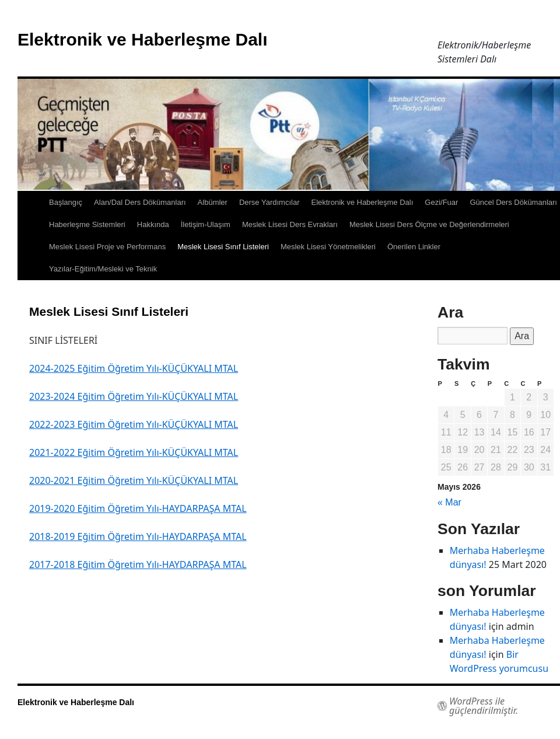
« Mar (449, 502)
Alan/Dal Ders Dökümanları (140, 202)
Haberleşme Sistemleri (87, 224)
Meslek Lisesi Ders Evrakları (290, 224)
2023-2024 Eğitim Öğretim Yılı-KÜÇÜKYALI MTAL (134, 396)
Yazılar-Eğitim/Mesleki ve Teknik (103, 269)
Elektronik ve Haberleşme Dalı (143, 39)
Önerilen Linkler (414, 247)
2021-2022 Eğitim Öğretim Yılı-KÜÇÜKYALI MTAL (134, 452)
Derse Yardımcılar (269, 202)
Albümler (213, 202)
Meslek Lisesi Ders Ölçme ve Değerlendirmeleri (429, 224)
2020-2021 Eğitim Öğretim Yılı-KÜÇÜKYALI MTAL (134, 480)
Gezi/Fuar (441, 202)
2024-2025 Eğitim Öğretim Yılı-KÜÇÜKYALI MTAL (134, 368)
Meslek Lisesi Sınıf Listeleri (223, 247)
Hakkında (153, 224)
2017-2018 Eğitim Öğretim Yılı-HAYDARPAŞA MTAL (138, 564)
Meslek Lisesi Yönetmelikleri (328, 247)
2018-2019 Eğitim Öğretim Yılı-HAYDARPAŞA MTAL (138, 536)
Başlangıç (66, 202)
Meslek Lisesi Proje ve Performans (107, 247)
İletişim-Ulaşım (206, 224)
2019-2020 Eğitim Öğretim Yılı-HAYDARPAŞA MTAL (138, 508)
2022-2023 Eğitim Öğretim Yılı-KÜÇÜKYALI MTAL (134, 424)
